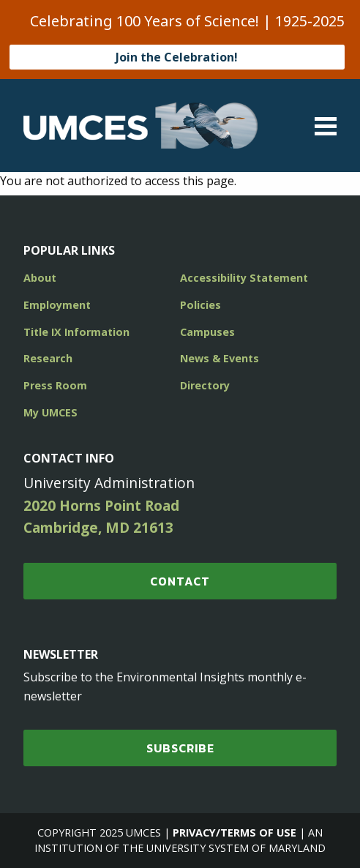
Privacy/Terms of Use (235, 833)
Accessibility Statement (244, 278)
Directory (205, 385)
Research (48, 358)
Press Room (55, 385)
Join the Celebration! (177, 57)
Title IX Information (76, 332)
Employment (57, 305)
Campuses (207, 332)
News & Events (220, 358)
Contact (180, 581)
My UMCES (50, 412)
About (40, 278)
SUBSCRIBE (180, 748)
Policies (200, 305)
